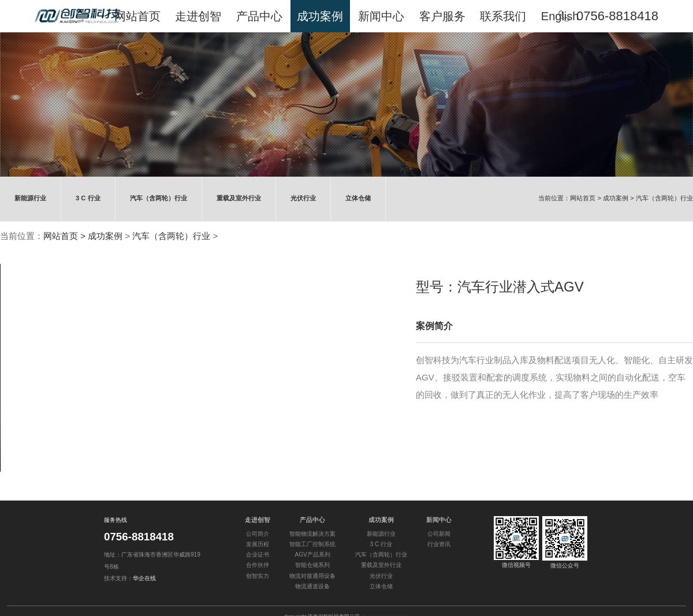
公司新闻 (439, 534)
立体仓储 (357, 198)
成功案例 (616, 198)
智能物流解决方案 (312, 534)
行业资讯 (439, 544)
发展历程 (258, 544)
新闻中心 (439, 520)
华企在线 (144, 578)
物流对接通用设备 (312, 575)
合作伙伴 (258, 565)
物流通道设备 (312, 586)
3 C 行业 (88, 198)
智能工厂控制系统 (312, 544)
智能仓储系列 (312, 565)
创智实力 (258, 575)
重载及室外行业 (238, 198)
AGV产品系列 (313, 555)
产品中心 (312, 520)
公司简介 (258, 534)
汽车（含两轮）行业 (158, 198)
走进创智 (258, 520)
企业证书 (258, 555)
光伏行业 (303, 198)
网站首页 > (586, 198)
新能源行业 (30, 198)
